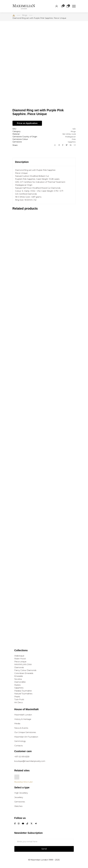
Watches (18, 806)
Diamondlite (20, 682)
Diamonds (19, 667)
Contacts (19, 746)
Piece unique (20, 662)
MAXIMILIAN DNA (23, 664)
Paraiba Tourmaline (23, 691)
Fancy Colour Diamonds (25, 670)
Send (44, 849)
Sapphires (19, 688)
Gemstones (20, 802)
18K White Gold (69, 134)
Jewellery (19, 797)
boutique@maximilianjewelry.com (30, 761)
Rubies (17, 685)
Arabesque (19, 656)
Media (17, 723)
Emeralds (19, 676)
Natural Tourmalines (23, 694)
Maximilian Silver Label (23, 782)
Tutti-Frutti (19, 699)
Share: (15, 145)
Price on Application (27, 123)
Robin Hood (20, 659)
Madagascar (70, 137)
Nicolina (18, 679)
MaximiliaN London (23, 715)
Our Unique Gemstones (25, 732)
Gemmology (20, 741)
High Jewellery (21, 793)
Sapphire (72, 142)
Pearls (17, 697)
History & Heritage (23, 719)
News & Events (21, 728)
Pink (74, 139)
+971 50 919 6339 (22, 757)
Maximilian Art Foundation (26, 737)
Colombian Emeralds (24, 673)
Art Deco (19, 702)
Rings (73, 131)
